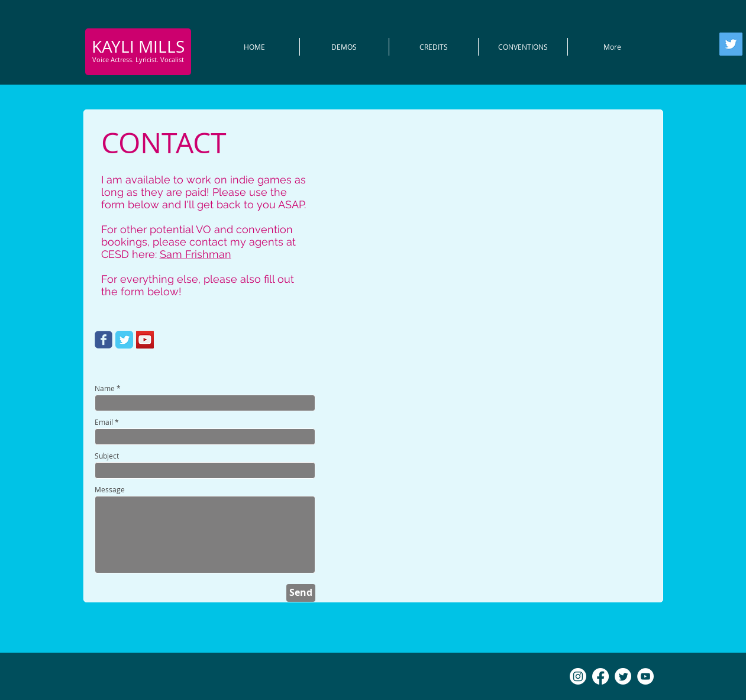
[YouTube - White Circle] (645, 676)
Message (110, 489)
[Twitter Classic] (124, 340)
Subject (107, 456)
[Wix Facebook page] (104, 340)
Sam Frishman (196, 254)
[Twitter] (731, 44)
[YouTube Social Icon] (145, 340)
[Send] (301, 593)
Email (104, 422)
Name (105, 388)
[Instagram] (578, 676)
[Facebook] (600, 676)
